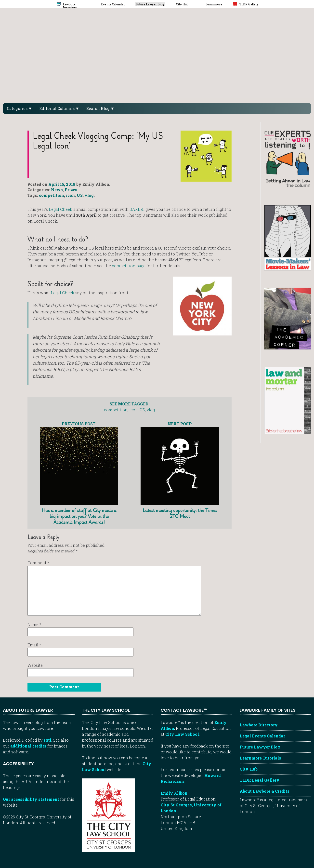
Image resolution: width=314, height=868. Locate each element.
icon (70, 195)
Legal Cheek (61, 209)
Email (34, 645)
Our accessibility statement (31, 799)
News (57, 190)
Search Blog (100, 108)
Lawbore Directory (259, 725)
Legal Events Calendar (262, 736)
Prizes (71, 190)
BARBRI (137, 209)
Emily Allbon (174, 793)
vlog (89, 195)
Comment (38, 563)
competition (52, 195)
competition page (129, 266)
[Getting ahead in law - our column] (288, 158)
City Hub (249, 769)
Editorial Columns (59, 108)
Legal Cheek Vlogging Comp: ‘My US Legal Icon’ (98, 140)
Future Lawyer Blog (260, 747)
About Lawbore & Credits (265, 791)
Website (35, 665)
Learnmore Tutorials (260, 758)
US (80, 195)
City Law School (182, 734)
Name (34, 624)
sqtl (47, 740)
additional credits (28, 746)
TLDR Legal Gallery (260, 780)
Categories (19, 108)
